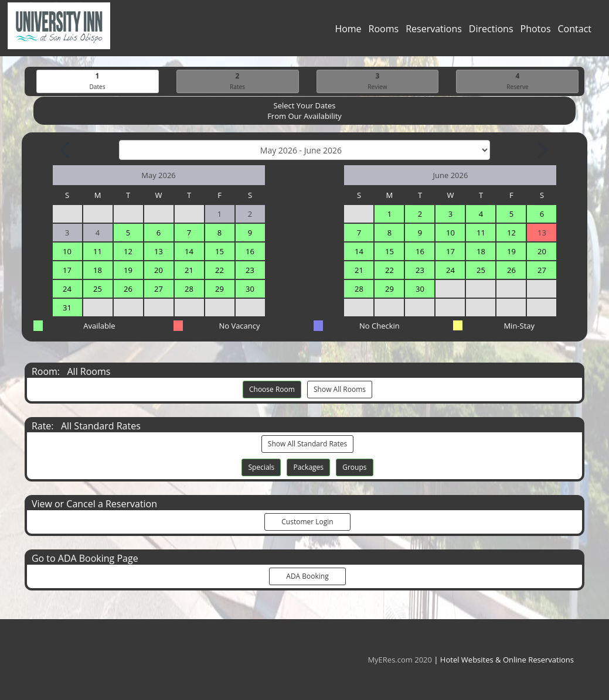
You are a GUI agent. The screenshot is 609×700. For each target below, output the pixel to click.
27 (159, 289)
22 (220, 271)
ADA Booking (308, 577)
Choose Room (272, 390)
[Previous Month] (66, 151)
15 (220, 252)
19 (128, 271)
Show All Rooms (340, 390)
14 (189, 252)
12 (128, 252)
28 (189, 289)
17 (67, 271)
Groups (354, 468)
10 (67, 252)
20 (159, 271)
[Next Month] (542, 151)
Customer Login (308, 522)
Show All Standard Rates (307, 444)
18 (98, 271)
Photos (536, 32)
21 (189, 271)
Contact (575, 32)
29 (220, 289)
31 (67, 308)
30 (250, 289)
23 (250, 271)
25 (98, 289)
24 (67, 289)
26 (128, 289)
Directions (491, 32)
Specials (261, 468)
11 (98, 252)
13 (159, 252)
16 (250, 252)
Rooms (384, 32)
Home (348, 32)
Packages (308, 468)
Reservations (434, 32)
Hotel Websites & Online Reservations (507, 660)
